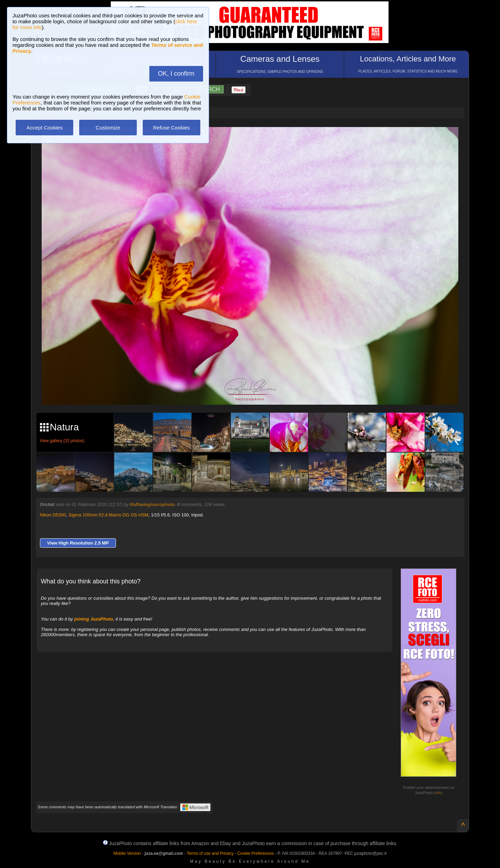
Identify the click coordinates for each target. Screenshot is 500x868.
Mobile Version (127, 853)
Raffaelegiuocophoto (152, 504)
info (438, 793)
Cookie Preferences (255, 853)
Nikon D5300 (53, 515)
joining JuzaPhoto (94, 619)
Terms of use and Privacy (210, 853)
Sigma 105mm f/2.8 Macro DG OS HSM (108, 515)
